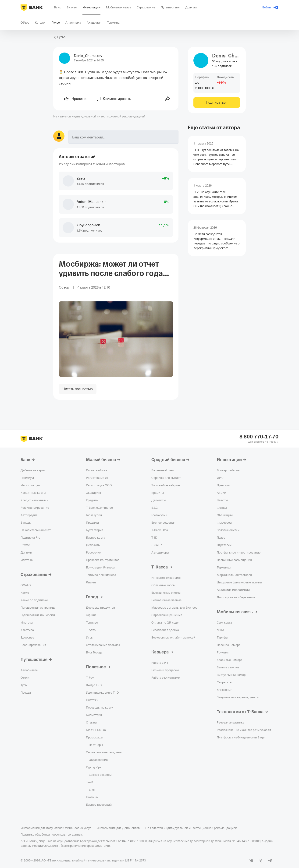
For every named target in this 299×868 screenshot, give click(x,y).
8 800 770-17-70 (259, 437)
